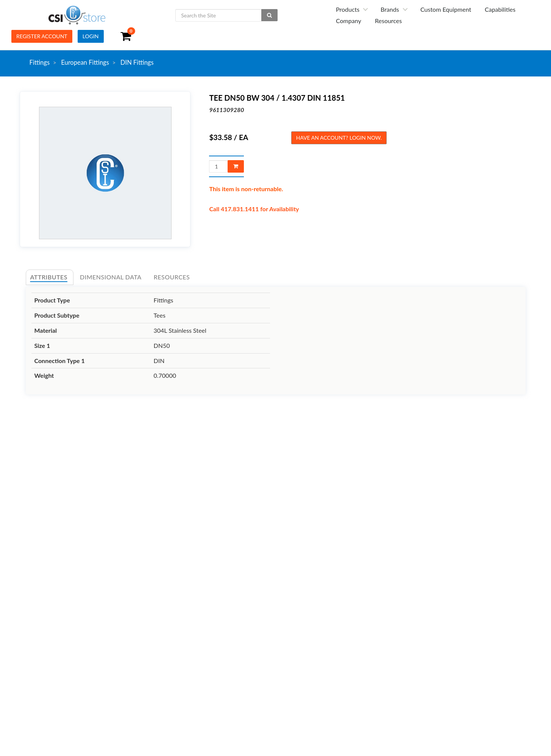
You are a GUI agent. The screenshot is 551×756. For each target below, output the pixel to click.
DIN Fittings (137, 62)
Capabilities (500, 9)
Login (91, 36)
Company (349, 21)
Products (348, 9)
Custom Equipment (446, 9)
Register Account (42, 36)
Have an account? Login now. (339, 138)
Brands (390, 9)
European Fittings (85, 62)
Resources (388, 21)
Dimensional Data (111, 277)
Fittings (40, 62)
